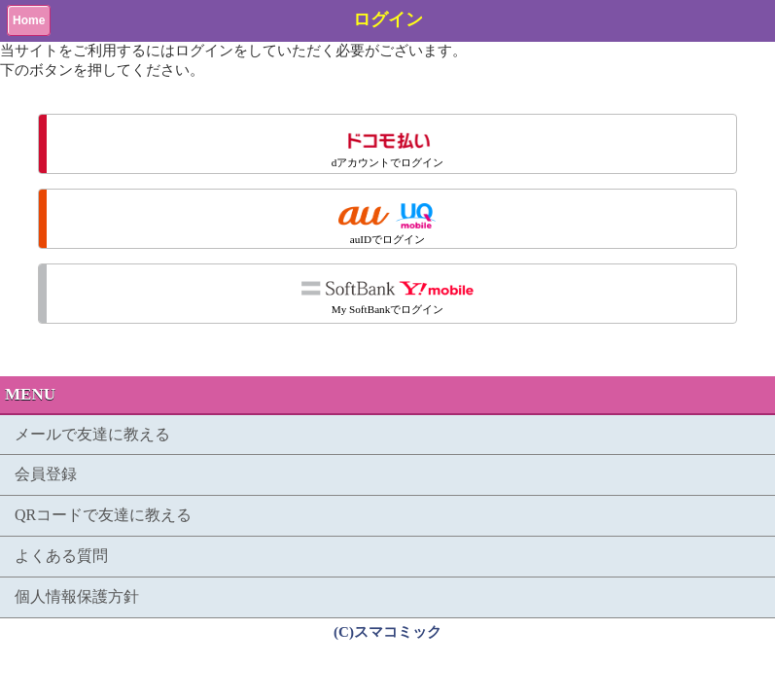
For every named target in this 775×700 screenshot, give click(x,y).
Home (29, 20)
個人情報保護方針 (77, 596)
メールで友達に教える (92, 434)
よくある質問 (61, 556)
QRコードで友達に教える (103, 515)
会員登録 (46, 474)
